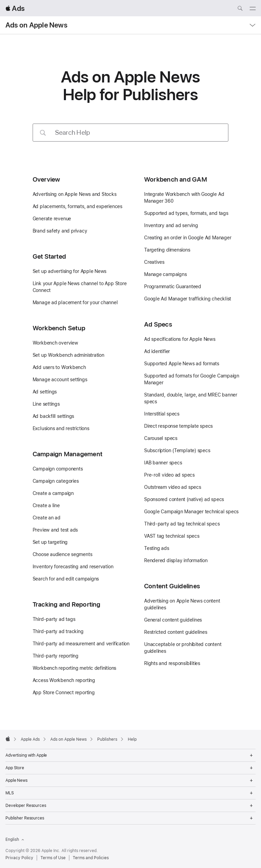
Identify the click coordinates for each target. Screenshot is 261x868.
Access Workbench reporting (64, 680)
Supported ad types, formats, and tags (186, 213)
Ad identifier (157, 351)
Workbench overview (55, 343)
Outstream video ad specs (173, 487)
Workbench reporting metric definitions (75, 668)
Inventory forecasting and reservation (73, 567)
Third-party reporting (56, 656)
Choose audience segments (63, 554)
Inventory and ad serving (171, 225)
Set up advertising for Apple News (70, 271)
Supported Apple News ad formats (182, 364)
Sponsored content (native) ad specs (184, 499)
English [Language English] (15, 839)
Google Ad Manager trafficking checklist (188, 299)
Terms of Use (53, 858)
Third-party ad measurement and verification (81, 644)
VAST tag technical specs (172, 536)
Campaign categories (56, 481)
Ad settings (45, 392)
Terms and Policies (91, 858)
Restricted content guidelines (176, 632)
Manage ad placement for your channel (75, 302)
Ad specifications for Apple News (180, 339)
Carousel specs (161, 438)
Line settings (46, 404)
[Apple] (8, 739)
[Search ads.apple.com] (240, 9)
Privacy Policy (19, 858)
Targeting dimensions (167, 250)
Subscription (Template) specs (177, 450)
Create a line (46, 505)
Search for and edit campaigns (66, 579)
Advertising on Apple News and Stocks (75, 194)
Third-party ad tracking (58, 631)
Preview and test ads (55, 530)
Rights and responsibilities (172, 663)
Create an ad (47, 518)
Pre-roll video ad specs (169, 475)
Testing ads (157, 548)
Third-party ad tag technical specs (182, 524)
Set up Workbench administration (68, 355)
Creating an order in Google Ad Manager (188, 238)
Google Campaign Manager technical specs (191, 512)
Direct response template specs (178, 426)
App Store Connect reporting (64, 692)
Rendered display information (176, 560)
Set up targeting (50, 542)
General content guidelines (173, 620)
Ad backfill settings (54, 416)
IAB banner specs (163, 463)
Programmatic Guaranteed (173, 287)
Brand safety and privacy (60, 231)
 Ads (15, 8)
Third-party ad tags (54, 619)
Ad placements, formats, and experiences (77, 206)
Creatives (154, 262)
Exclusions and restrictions (61, 428)
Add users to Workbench (59, 367)
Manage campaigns (165, 274)
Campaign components (58, 469)
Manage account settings (60, 380)
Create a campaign (53, 493)
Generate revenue (52, 219)
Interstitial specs (162, 414)
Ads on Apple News (36, 25)
